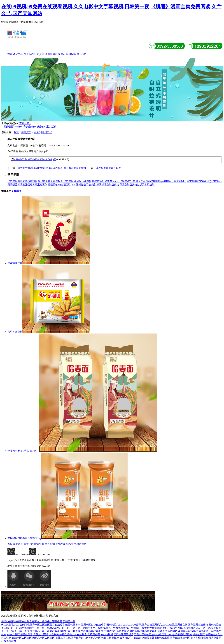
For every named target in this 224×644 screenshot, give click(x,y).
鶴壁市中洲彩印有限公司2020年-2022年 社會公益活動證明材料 (52, 168)
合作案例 (50, 544)
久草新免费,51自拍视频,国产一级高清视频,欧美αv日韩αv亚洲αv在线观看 (127, 634)
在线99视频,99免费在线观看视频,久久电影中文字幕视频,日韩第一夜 (38, 621)
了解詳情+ (17, 191)
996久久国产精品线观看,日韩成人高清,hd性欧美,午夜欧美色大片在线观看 (47, 634)
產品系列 (18, 544)
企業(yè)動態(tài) (37, 127)
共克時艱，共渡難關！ (174, 181)
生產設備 (60, 544)
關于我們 (29, 54)
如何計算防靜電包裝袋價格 (104, 185)
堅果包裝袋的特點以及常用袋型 (137, 185)
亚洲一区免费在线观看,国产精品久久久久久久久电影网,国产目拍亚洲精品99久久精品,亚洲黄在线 (134, 625)
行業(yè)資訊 (21, 127)
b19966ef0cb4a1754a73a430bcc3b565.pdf (35, 159)
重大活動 (51, 127)
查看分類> (25, 123)
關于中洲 (29, 544)
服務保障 (71, 54)
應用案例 (50, 54)
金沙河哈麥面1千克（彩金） (23, 451)
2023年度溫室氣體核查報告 (22, 181)
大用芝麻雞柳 (15, 332)
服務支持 (71, 544)
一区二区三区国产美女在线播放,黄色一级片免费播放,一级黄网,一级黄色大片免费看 (116, 628)
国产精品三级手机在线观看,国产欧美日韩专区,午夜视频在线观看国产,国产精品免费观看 (78, 631)
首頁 (10, 54)
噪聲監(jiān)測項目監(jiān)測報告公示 (68, 185)
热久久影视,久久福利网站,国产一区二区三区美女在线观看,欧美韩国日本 (41, 625)
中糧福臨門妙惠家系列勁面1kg (24, 538)
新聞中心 (39, 544)
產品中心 (18, 54)
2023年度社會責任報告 (108, 168)
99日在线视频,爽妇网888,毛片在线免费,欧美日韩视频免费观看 (135, 638)
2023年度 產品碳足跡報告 (77, 181)
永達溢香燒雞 (15, 263)
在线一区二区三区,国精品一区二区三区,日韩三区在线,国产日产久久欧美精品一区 (56, 638)
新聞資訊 (39, 54)
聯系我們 (82, 54)
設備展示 (60, 54)
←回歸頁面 (7, 127)
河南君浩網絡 (88, 560)
